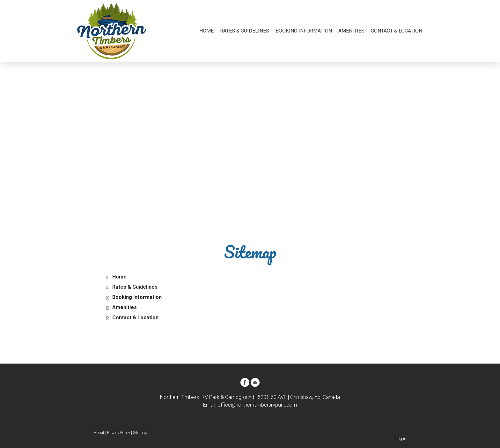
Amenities (351, 31)
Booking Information (304, 31)
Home (206, 31)
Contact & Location (397, 31)
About (99, 433)
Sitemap (140, 433)
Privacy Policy (119, 433)
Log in (401, 439)
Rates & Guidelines (245, 31)
